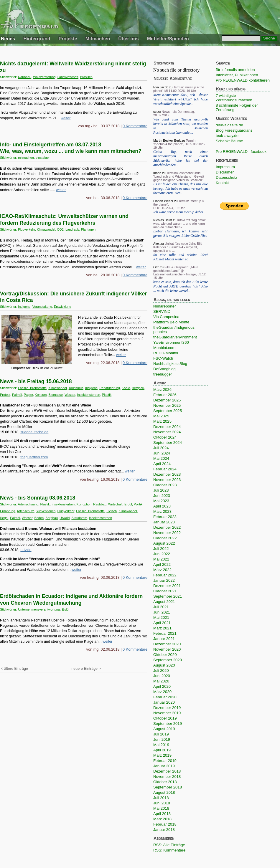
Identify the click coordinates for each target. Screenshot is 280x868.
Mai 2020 (161, 681)
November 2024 (167, 432)
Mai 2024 (161, 458)
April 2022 (162, 564)
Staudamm (79, 518)
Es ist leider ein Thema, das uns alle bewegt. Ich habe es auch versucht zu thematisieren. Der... (181, 189)
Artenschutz (25, 511)
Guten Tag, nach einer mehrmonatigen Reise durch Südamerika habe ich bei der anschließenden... (181, 158)
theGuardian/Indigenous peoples (174, 330)
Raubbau (25, 77)
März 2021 (162, 628)
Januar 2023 (164, 522)
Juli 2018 (161, 798)
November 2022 (167, 533)
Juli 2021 (161, 607)
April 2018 (162, 814)
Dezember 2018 (167, 771)
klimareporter (165, 306)
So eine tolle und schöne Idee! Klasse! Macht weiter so (181, 257)
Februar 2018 (165, 824)
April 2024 (162, 464)
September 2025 (168, 411)
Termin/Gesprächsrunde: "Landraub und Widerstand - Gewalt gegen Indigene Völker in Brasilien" (179, 176)
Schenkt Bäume (229, 141)
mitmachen (26, 158)
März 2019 (162, 755)
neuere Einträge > (86, 669)
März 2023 (162, 511)
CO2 (60, 229)
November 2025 (167, 405)
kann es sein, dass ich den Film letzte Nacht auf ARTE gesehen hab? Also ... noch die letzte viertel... (181, 286)
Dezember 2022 (167, 527)
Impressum (225, 167)
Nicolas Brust (163, 220)
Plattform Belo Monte (171, 322)
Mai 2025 (161, 416)
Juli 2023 (161, 490)
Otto (156, 267)
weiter (66, 118)
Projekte (68, 39)
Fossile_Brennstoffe (32, 388)
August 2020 (164, 665)
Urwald (65, 518)
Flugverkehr (26, 229)
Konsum (41, 395)
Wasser (70, 395)
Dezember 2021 (167, 586)
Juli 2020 (161, 671)
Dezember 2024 (167, 427)
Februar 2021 (165, 633)
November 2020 (167, 649)
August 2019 (164, 729)
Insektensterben (88, 395)
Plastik (107, 395)
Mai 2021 (161, 617)
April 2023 (162, 506)
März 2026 (162, 390)
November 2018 (167, 777)
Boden (39, 518)
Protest (5, 395)
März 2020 (162, 692)
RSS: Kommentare (169, 850)
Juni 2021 (162, 612)
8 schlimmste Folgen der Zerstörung (237, 108)
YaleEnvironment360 (171, 342)
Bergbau (138, 388)
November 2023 (167, 480)
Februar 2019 (165, 761)
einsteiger (43, 158)
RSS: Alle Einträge (169, 845)
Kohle (126, 388)
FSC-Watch (163, 358)
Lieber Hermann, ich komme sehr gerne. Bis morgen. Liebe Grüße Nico (181, 233)
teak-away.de (227, 136)
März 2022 (162, 570)
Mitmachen (98, 39)
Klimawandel (46, 229)
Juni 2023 (162, 496)
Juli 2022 (161, 549)
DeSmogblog (164, 369)
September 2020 (168, 660)
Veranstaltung (42, 307)
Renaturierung (110, 388)
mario (157, 173)
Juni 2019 (162, 739)
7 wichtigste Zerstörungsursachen (234, 98)
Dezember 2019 (167, 708)
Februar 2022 (165, 575)
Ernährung (8, 511)
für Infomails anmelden (235, 70)
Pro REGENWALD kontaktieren (243, 80)
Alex (156, 244)
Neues (8, 39)
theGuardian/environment (175, 337)
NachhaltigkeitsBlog (170, 364)
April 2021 (162, 623)
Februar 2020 (165, 697)
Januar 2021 (164, 639)
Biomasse (56, 395)
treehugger (163, 374)
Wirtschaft (115, 504)
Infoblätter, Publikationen (237, 75)
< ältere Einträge (14, 669)
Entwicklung (63, 307)
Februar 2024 (165, 469)
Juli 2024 (161, 448)
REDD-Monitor (166, 353)
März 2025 (162, 421)
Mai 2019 (161, 745)
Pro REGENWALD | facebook (241, 152)
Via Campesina (166, 317)
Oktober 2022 (165, 538)
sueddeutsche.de (34, 432)
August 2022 (164, 543)
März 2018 (162, 819)
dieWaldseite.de (229, 125)
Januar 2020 (164, 702)
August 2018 (164, 792)
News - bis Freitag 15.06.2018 (36, 381)
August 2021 (164, 602)
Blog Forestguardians (234, 130)
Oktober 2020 (165, 655)
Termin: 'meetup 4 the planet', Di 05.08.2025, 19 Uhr (179, 144)
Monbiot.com (164, 348)
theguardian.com (34, 457)
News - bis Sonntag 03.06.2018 (38, 498)
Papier (28, 395)
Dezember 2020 (167, 644)
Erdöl (128, 504)
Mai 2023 (161, 501)
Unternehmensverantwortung (39, 609)
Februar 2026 (165, 395)
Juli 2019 (161, 734)
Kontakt (222, 183)
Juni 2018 (162, 803)
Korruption (84, 504)
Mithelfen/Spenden (168, 39)
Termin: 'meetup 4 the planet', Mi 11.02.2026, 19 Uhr (179, 89)
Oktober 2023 (165, 485)
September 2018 (168, 787)
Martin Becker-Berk (167, 140)
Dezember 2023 (167, 474)
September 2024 (168, 443)
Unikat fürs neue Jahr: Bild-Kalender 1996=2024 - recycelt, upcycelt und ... (178, 247)
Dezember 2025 (167, 400)
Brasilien (86, 77)
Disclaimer (225, 172)
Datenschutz (227, 177)
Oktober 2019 (165, 718)
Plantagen (88, 229)
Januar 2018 (164, 830)
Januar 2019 (164, 766)
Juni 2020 (162, 676)
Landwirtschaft (68, 77)
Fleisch (112, 511)
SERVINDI (162, 311)
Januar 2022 (164, 580)
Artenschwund (28, 504)
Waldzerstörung (44, 77)
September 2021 (168, 596)
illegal (4, 518)
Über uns (128, 39)
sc (155, 112)
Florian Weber (163, 201)
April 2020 (162, 686)
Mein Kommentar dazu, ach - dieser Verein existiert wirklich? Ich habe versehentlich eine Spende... (181, 99)
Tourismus (76, 388)
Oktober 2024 (165, 437)
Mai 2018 (161, 808)
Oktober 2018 (165, 782)
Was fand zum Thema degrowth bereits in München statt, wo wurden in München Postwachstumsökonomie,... (181, 126)
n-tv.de (26, 550)
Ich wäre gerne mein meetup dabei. (179, 212)
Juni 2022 (162, 554)
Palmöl (17, 395)
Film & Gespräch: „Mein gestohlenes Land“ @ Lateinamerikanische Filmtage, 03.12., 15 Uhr (180, 272)
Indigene (24, 307)
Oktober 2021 (165, 591)
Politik (138, 504)
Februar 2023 (165, 517)
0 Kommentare (135, 126)
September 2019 (168, 724)
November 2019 (167, 713)
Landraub (72, 229)
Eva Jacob (161, 87)
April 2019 (162, 750)
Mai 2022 (161, 559)
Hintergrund (37, 39)
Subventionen (46, 511)
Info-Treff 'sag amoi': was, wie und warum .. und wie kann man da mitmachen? (180, 224)
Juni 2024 (162, 453)
